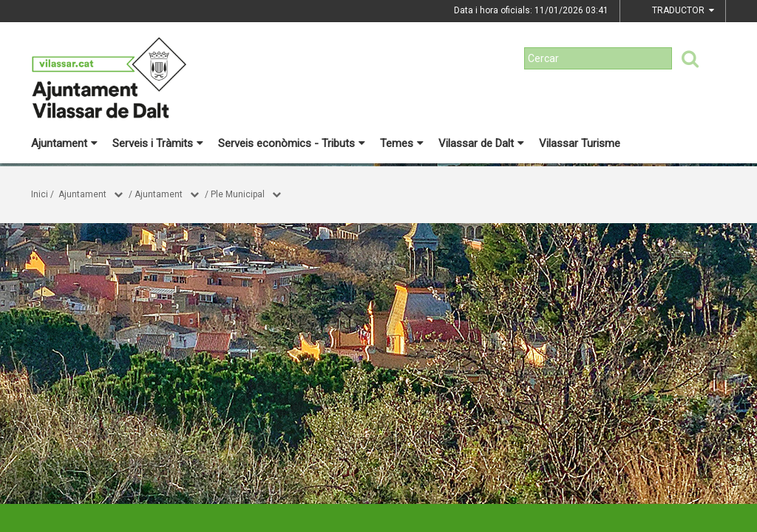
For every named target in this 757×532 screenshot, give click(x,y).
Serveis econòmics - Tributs (292, 143)
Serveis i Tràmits (158, 143)
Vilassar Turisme (580, 143)
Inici (40, 194)
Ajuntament (64, 143)
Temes (402, 143)
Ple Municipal (238, 194)
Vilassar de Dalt (481, 143)
